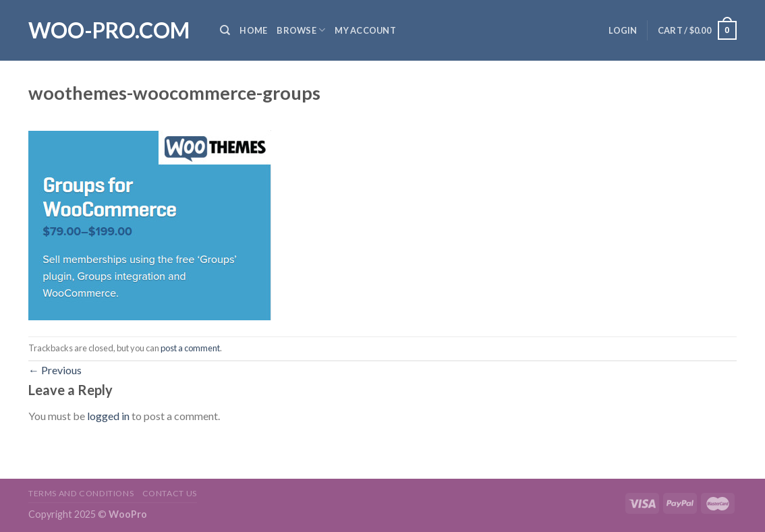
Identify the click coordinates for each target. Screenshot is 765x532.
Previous (55, 370)
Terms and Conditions (81, 493)
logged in (108, 416)
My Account (365, 30)
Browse (301, 30)
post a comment (190, 348)
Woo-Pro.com (109, 30)
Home (253, 30)
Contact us (170, 493)
